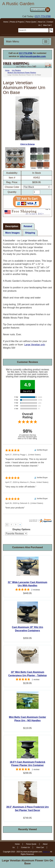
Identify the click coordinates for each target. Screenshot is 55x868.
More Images (12, 233)
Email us (46, 852)
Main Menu (13, 42)
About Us (41, 22)
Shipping (30, 233)
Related (28, 226)
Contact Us (25, 847)
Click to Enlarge (27, 121)
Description (12, 226)
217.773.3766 (26, 53)
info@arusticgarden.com (33, 56)
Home (6, 22)
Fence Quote (31, 22)
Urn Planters (16, 70)
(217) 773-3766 (43, 16)
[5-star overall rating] (27, 590)
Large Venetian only (35, 345)
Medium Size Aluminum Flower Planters (22, 72)
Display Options (21, 529)
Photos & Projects (17, 22)
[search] (33, 30)
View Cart (47, 25)
